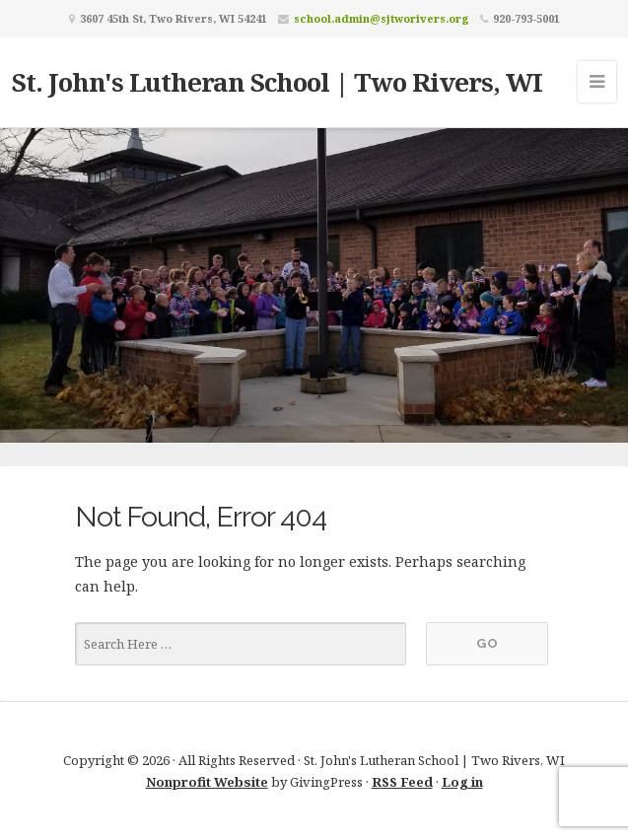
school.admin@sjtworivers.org (382, 18)
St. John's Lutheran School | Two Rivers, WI (277, 82)
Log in (462, 782)
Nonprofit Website (207, 782)
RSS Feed (402, 782)
